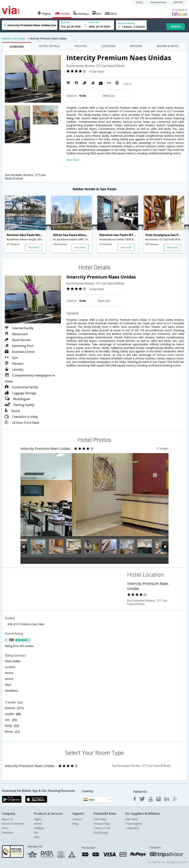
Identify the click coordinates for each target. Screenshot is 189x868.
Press (5, 828)
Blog (75, 824)
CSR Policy (100, 819)
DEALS (139, 2)
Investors (7, 832)
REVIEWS (136, 46)
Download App (158, 2)
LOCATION (108, 46)
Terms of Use (102, 828)
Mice (37, 837)
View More (73, 160)
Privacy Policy (102, 824)
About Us (7, 819)
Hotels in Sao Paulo (14, 38)
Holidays (39, 828)
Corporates (132, 828)
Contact (77, 819)
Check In (65, 22)
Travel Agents (134, 824)
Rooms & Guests (126, 23)
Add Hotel (131, 819)
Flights (38, 819)
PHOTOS (81, 46)
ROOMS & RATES (168, 46)
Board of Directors (13, 824)
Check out (94, 22)
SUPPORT (178, 2)
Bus (36, 832)
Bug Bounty (101, 832)
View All (127, 84)
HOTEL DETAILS (49, 46)
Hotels (38, 824)
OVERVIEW (17, 47)
